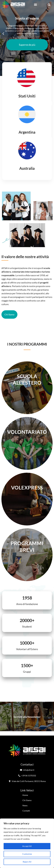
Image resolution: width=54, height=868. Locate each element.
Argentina (27, 132)
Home (25, 795)
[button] (35, 5)
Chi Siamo (27, 800)
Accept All (27, 846)
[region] (27, 843)
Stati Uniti (27, 96)
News (25, 805)
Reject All (27, 862)
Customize (27, 854)
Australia (27, 168)
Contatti (26, 811)
